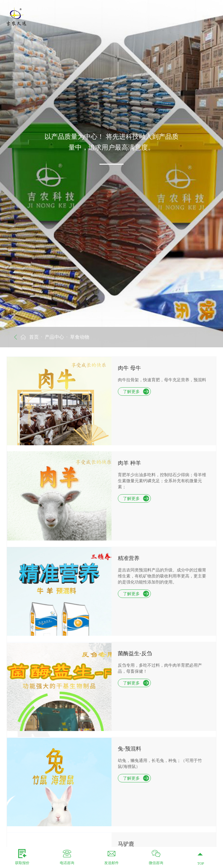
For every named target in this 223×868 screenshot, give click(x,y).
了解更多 (136, 391)
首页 (34, 337)
